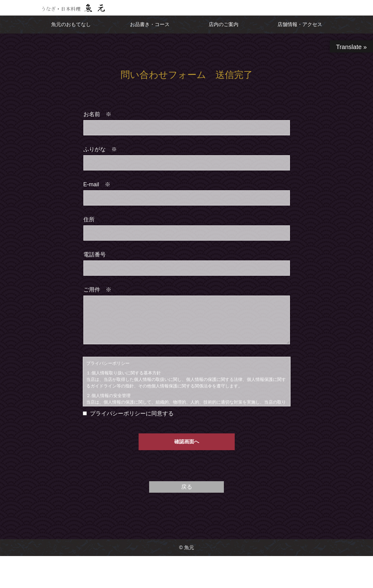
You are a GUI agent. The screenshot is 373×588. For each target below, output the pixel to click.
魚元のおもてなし (71, 24)
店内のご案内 (224, 24)
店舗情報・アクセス (300, 24)
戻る (187, 487)
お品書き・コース (150, 24)
